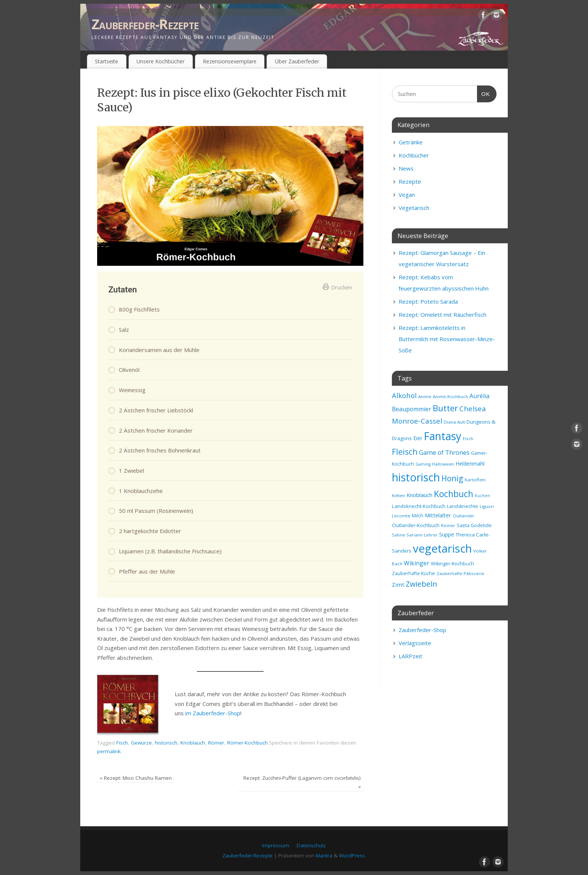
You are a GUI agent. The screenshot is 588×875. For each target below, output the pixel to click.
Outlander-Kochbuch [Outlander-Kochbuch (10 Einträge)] (416, 525)
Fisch (122, 743)
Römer (216, 743)
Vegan (407, 195)
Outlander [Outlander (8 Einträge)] (463, 516)
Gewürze (141, 743)
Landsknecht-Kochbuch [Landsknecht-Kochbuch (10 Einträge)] (419, 506)
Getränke (411, 142)
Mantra (324, 856)
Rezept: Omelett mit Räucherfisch (442, 315)
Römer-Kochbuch (247, 743)
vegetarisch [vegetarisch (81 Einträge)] (442, 548)
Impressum (276, 845)
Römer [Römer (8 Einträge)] (448, 525)
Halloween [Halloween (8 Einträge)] (443, 464)
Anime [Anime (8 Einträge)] (425, 396)
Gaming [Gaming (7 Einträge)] (423, 464)
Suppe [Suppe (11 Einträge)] (447, 534)
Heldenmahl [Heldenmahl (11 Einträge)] (470, 464)
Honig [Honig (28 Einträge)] (452, 478)
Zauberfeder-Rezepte (145, 24)
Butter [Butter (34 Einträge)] (445, 408)
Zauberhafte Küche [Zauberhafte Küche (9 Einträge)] (413, 573)
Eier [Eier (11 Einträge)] (418, 438)
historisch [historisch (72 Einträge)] (416, 477)
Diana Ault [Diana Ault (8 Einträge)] (454, 422)
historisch (166, 743)
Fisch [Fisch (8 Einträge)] (468, 438)
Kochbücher (414, 155)
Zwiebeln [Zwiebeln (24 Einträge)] (421, 584)
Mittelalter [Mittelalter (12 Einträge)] (438, 515)
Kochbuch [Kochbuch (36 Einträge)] (454, 494)
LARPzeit (410, 656)
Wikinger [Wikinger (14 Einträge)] (417, 563)
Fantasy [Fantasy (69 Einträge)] (442, 436)
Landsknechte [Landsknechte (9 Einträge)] (463, 506)
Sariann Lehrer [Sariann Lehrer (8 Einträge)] (422, 535)
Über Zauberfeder (297, 61)
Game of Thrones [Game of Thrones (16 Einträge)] (444, 452)
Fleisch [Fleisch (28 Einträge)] (405, 452)
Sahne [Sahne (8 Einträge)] (398, 535)
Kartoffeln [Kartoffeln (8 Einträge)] (475, 480)
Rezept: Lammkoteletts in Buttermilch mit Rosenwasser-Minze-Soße (447, 339)
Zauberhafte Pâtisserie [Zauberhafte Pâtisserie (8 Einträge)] (460, 573)
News (406, 168)
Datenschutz (311, 845)
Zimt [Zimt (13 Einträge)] (398, 584)
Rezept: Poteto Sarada (428, 301)
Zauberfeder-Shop (422, 630)
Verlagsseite (415, 643)
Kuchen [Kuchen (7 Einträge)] (482, 496)
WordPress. (352, 856)
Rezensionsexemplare (230, 61)
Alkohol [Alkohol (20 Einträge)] (404, 395)
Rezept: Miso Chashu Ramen (136, 778)
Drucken (337, 287)
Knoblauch (193, 743)
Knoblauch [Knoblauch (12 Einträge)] (419, 495)
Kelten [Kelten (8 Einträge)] (398, 495)
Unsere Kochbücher (160, 61)
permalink (109, 751)
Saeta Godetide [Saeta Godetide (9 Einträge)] (474, 525)
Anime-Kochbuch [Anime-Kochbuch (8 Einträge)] (450, 396)
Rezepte (410, 181)
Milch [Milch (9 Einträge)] (418, 516)
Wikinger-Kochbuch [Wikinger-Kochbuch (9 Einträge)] (452, 564)
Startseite (106, 61)
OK (484, 93)
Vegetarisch (414, 208)
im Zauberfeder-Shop (213, 713)
